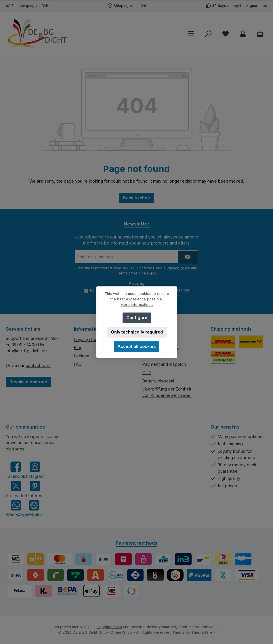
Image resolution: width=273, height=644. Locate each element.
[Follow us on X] (16, 489)
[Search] (208, 34)
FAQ (78, 364)
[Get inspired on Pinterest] (35, 489)
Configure (136, 318)
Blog (78, 348)
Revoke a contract (28, 382)
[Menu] (191, 34)
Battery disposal (158, 381)
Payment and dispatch (164, 364)
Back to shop (136, 198)
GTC (147, 373)
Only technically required (136, 332)
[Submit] (188, 257)
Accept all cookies (137, 346)
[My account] (243, 34)
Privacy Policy (178, 268)
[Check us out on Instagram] (35, 470)
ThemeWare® (203, 633)
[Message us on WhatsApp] (16, 508)
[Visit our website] (34, 508)
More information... (136, 305)
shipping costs (109, 627)
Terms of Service (131, 273)
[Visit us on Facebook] (16, 470)
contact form (38, 365)
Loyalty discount (90, 339)
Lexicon (82, 356)
